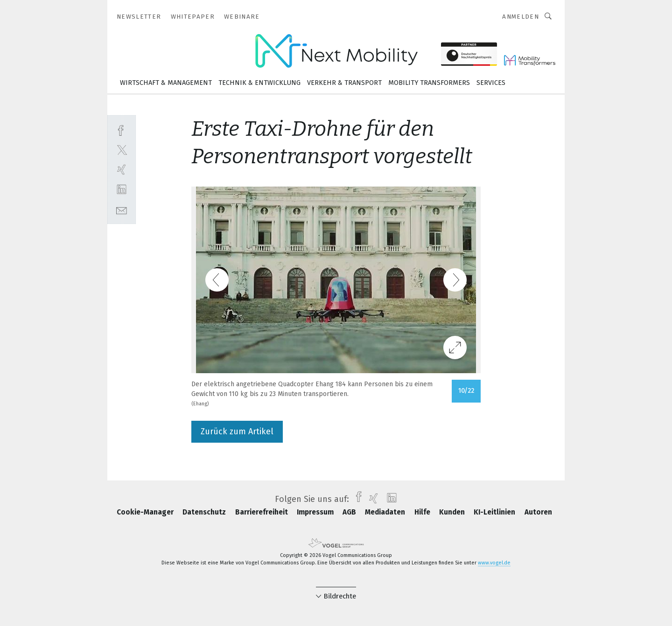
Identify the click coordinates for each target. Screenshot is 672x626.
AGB (350, 512)
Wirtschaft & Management (166, 83)
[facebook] (122, 129)
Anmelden (521, 17)
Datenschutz (205, 512)
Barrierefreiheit (262, 512)
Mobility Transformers (429, 83)
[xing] (122, 170)
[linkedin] (122, 190)
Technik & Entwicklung (259, 83)
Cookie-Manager (146, 512)
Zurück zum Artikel (237, 431)
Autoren (538, 512)
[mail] (122, 210)
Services (491, 83)
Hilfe (423, 512)
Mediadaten (386, 512)
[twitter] (122, 150)
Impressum (316, 512)
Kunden (453, 512)
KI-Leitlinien (495, 512)
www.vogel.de (494, 563)
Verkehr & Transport (344, 83)
